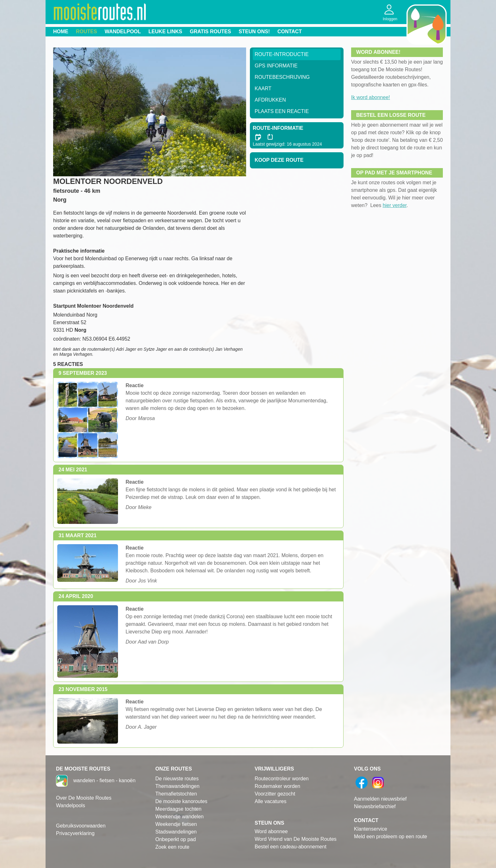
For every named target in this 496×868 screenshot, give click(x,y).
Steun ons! (254, 31)
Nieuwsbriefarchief (375, 806)
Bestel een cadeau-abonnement (291, 847)
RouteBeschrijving (282, 77)
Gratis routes (210, 31)
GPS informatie (276, 66)
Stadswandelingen (176, 832)
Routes (87, 31)
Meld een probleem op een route (391, 837)
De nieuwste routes (177, 779)
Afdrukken (270, 100)
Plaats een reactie (282, 111)
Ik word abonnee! (371, 97)
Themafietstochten (176, 794)
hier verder (395, 205)
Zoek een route (172, 847)
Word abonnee (271, 831)
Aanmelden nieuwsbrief (380, 799)
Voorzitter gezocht (275, 794)
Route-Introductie (282, 54)
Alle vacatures (271, 801)
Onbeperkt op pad (176, 839)
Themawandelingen (177, 786)
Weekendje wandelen (180, 817)
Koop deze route (279, 160)
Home (61, 31)
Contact (290, 31)
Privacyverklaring (75, 833)
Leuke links (165, 31)
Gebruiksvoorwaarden (81, 826)
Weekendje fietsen (176, 824)
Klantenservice (371, 829)
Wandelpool (123, 31)
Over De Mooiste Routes (84, 798)
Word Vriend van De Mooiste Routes (296, 839)
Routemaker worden (277, 786)
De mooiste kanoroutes (181, 801)
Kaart (263, 88)
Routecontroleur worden (282, 779)
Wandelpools (71, 805)
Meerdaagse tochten (178, 809)
